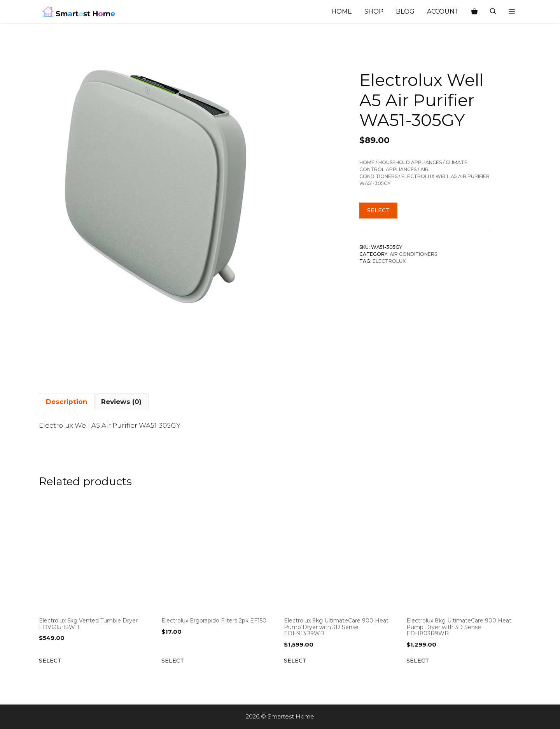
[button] (512, 12)
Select (378, 210)
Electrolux (389, 261)
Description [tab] (67, 402)
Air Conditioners (413, 254)
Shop (374, 11)
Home (342, 11)
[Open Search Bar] (493, 12)
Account (443, 11)
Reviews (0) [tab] (121, 402)
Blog (405, 11)
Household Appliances (410, 162)
